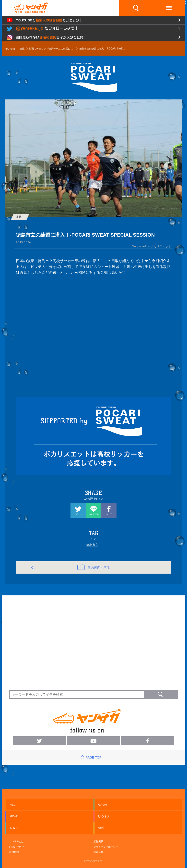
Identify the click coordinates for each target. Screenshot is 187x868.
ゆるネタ (104, 816)
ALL (13, 805)
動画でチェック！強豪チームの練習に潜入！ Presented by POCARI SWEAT (52, 49)
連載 (22, 49)
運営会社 (98, 852)
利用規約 (14, 852)
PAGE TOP (93, 757)
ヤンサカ (10, 49)
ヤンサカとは (16, 841)
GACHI (103, 805)
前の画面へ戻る (94, 567)
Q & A (14, 828)
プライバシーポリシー (106, 847)
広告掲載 (98, 841)
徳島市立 (92, 545)
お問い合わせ (16, 847)
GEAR (14, 816)
